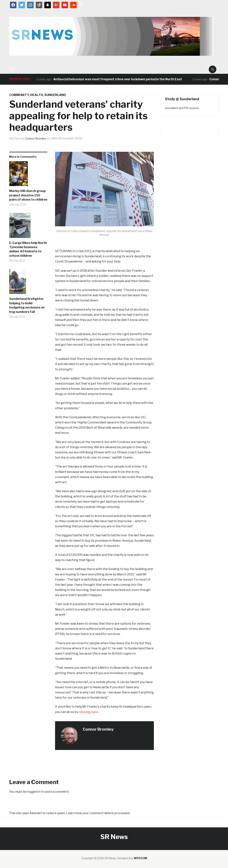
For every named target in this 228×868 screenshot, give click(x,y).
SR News (114, 837)
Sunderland (55, 95)
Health (37, 95)
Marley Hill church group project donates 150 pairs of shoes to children (28, 195)
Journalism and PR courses (182, 108)
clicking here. (89, 712)
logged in (34, 792)
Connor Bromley (37, 138)
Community (19, 95)
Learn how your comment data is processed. (98, 813)
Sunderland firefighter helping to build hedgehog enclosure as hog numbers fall (27, 305)
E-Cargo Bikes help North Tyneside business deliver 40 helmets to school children (28, 249)
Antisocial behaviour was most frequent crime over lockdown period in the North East (118, 79)
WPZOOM (140, 858)
